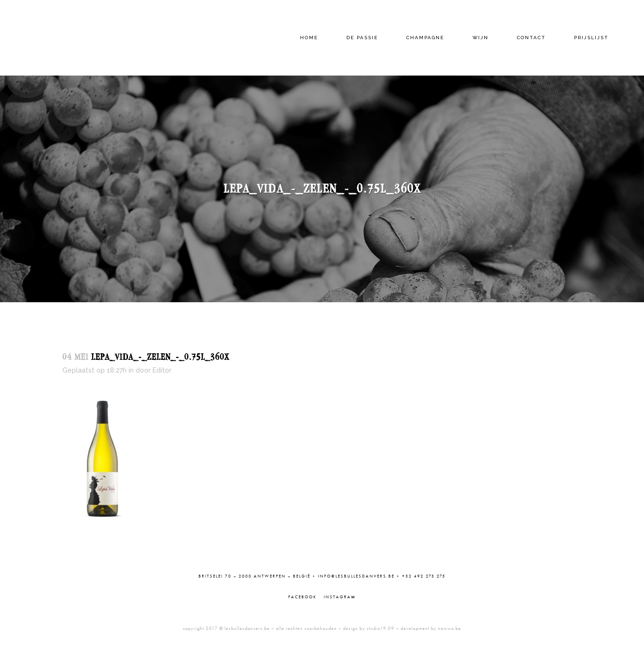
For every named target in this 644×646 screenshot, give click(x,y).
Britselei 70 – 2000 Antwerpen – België (254, 576)
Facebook (302, 597)
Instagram (340, 597)
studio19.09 (381, 628)
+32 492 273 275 (424, 576)
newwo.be (450, 628)
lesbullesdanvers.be (247, 628)
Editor (162, 370)
